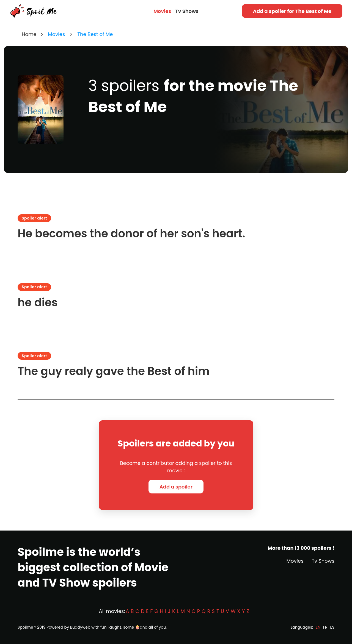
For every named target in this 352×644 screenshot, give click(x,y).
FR (325, 627)
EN (318, 627)
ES (332, 627)
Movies (162, 11)
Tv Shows (187, 11)
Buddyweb (80, 627)
